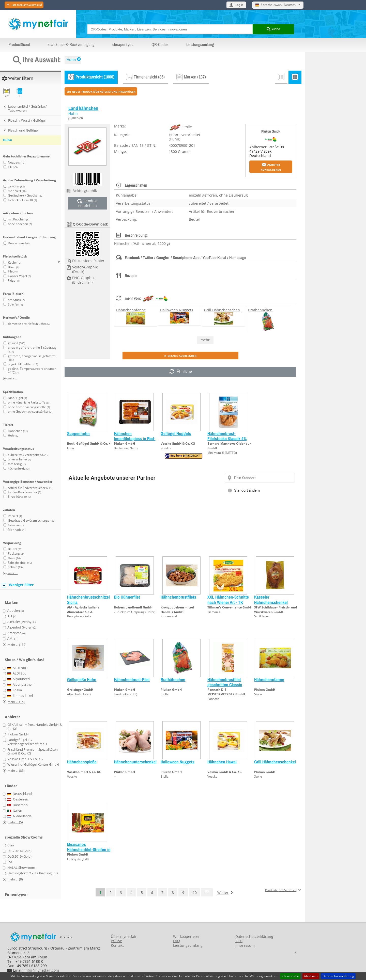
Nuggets (17, 162)
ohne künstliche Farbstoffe (28, 402)
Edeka (15, 690)
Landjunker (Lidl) (126, 694)
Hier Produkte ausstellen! (26, 5)
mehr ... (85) (16, 771)
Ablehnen (311, 976)
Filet (13, 167)
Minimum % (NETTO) (222, 453)
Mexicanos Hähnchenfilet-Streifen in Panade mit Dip (89, 849)
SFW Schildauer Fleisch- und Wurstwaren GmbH (276, 610)
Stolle (165, 694)
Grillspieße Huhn (82, 679)
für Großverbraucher (25, 492)
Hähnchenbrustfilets (178, 597)
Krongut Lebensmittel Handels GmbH (177, 610)
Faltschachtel (20, 563)
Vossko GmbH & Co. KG (178, 444)
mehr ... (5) (15, 822)
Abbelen (16, 611)
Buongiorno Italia (79, 616)
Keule (14, 262)
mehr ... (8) (15, 879)
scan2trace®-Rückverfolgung (71, 44)
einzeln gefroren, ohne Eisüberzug (32, 349)
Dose (14, 558)
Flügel (14, 280)
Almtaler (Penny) (22, 622)
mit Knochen (19, 219)
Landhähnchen (83, 108)
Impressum (245, 945)
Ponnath (213, 699)
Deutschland (19, 243)
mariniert (17, 191)
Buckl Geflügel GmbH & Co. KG (90, 444)
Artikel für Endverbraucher (30, 488)
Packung (17, 553)
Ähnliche (181, 372)
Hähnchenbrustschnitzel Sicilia (88, 599)
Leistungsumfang (200, 44)
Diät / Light (17, 398)
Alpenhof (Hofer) (79, 694)
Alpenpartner (20, 685)
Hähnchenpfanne (131, 310)
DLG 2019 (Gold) (19, 857)
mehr (205, 340)
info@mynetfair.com (42, 970)
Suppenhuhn (78, 433)
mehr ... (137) (17, 645)
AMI (12, 639)
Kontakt (117, 945)
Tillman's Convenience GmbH (230, 607)
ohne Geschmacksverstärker (30, 412)
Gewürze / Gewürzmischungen (32, 520)
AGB (239, 941)
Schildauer (262, 616)
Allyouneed (19, 679)
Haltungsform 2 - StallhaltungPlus (33, 873)
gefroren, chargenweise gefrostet (32, 358)
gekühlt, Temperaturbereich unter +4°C (32, 371)
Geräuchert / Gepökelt (26, 195)
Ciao (11, 845)
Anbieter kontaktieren (271, 167)
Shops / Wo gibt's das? (25, 660)
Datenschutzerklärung (338, 976)
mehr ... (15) (16, 702)
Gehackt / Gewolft (22, 200)
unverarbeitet (19, 459)
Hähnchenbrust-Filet (132, 679)
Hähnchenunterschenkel (135, 762)
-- (115, 776)
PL (19, 93)
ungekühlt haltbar (23, 364)
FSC (10, 862)
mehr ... (12, 379)
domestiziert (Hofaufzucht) (29, 324)
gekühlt (17, 343)
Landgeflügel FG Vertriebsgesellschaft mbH (27, 742)
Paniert (15, 516)
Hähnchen (18, 431)
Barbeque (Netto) (126, 448)
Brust (14, 267)
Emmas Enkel (20, 696)
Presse (116, 941)
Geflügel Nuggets (176, 433)
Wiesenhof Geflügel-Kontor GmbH (33, 765)
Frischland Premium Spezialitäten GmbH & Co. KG (33, 752)
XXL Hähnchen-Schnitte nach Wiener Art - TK (228, 599)
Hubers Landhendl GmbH (133, 607)
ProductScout (19, 44)
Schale (15, 567)
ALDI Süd (17, 673)
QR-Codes (160, 44)
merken (77, 118)
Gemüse (16, 525)
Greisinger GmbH (80, 690)
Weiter (223, 893)
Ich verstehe (290, 976)
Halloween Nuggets (177, 310)
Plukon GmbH (271, 131)
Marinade (17, 530)
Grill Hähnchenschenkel (224, 310)
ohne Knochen (20, 224)
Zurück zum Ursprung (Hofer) (135, 612)
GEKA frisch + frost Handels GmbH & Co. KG (35, 727)
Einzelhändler (19, 497)
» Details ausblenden (180, 355)
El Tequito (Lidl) (78, 859)
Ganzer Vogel (19, 276)
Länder (11, 786)
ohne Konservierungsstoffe (29, 407)
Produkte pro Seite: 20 (281, 890)
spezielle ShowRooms (24, 837)
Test (6, 93)
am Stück (16, 300)
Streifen (15, 304)
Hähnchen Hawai (222, 762)
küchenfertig (19, 468)
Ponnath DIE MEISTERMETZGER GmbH (226, 692)
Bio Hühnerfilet (127, 597)
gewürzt (16, 186)
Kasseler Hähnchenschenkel (271, 599)
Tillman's (214, 612)
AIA (12, 616)
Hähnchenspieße (82, 762)
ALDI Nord (18, 668)
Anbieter (12, 717)
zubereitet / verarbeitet (28, 455)
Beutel (15, 549)
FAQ (177, 941)
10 (195, 893)
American (16, 633)
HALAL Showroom (21, 868)
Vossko (166, 448)
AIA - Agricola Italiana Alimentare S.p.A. (83, 610)
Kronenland (169, 616)
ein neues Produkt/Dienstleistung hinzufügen (101, 91)
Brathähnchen (260, 310)
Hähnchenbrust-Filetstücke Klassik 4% (227, 436)
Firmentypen (16, 894)
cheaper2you (123, 44)
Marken (12, 603)
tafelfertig (17, 464)
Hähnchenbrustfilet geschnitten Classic (225, 682)
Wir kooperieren (187, 936)
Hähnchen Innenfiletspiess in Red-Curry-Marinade (135, 439)
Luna (71, 448)
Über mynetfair (124, 936)
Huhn (71, 60)
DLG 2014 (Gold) (19, 851)
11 (207, 893)
